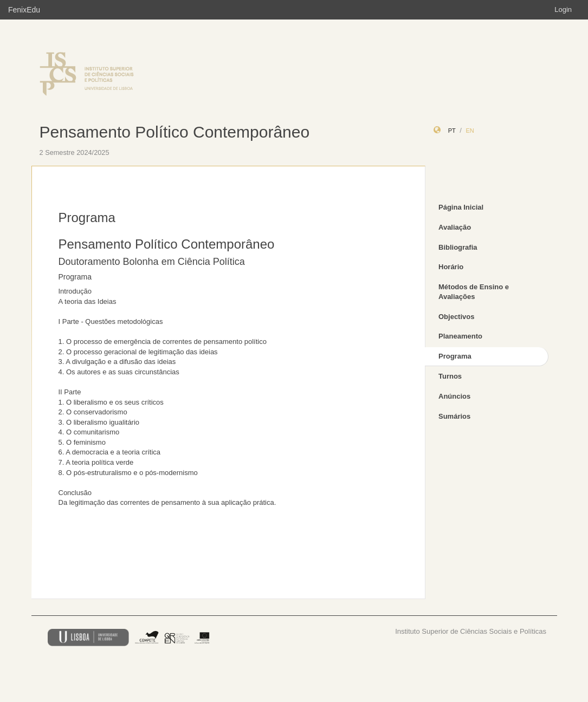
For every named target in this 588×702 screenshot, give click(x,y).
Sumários (454, 416)
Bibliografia (458, 247)
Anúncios (454, 396)
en (470, 131)
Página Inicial (461, 207)
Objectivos (456, 317)
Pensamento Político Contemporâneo (175, 132)
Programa (455, 356)
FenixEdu (24, 10)
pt (452, 131)
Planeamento (460, 336)
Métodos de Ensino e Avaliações (474, 292)
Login (563, 9)
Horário (451, 267)
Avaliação (455, 227)
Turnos (450, 376)
